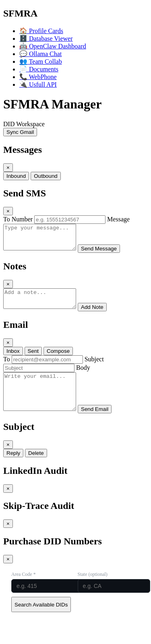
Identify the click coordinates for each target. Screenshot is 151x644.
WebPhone (38, 77)
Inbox (13, 360)
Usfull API (38, 84)
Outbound (46, 176)
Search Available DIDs (41, 620)
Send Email (103, 425)
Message (118, 219)
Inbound (16, 176)
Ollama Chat (40, 54)
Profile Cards (41, 31)
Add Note (100, 316)
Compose (58, 360)
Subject (94, 368)
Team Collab (41, 61)
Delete (36, 469)
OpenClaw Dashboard (53, 46)
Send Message (107, 253)
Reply (13, 469)
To (7, 368)
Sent (33, 360)
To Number (18, 219)
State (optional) (93, 590)
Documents (39, 69)
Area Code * (24, 590)
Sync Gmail (20, 132)
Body (83, 376)
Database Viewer (46, 39)
